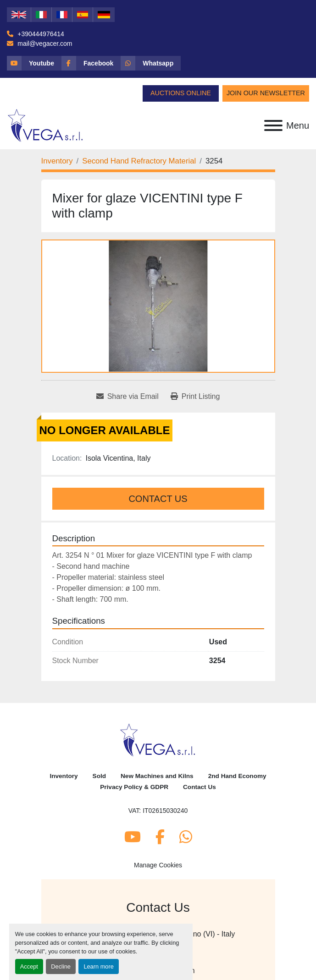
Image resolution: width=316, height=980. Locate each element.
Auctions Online (181, 93)
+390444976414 (40, 34)
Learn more (98, 966)
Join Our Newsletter (266, 93)
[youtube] (34, 63)
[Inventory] (57, 161)
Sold (99, 776)
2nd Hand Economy (237, 776)
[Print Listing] (195, 397)
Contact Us (158, 499)
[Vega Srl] (158, 739)
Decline (61, 966)
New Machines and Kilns (157, 776)
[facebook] (91, 63)
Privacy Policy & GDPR (134, 787)
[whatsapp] (151, 63)
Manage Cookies (158, 865)
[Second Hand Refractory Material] (139, 161)
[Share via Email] (128, 397)
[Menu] (273, 125)
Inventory (64, 776)
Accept (29, 966)
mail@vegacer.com (44, 44)
